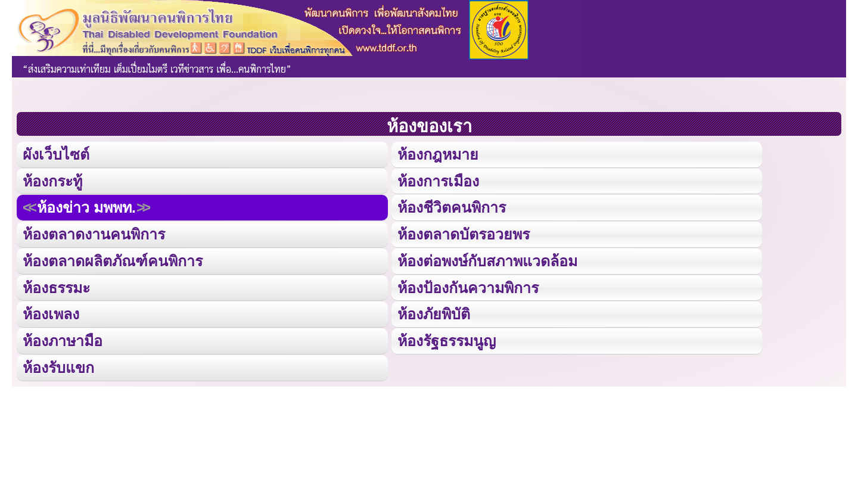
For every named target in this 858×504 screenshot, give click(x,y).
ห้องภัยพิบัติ (433, 311)
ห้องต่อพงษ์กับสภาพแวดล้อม (487, 259)
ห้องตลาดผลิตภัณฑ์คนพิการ (112, 259)
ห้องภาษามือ (63, 338)
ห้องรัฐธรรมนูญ (446, 338)
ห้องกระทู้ (52, 180)
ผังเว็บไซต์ (55, 154)
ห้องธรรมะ (56, 285)
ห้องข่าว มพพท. (86, 206)
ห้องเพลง (51, 311)
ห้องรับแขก (58, 364)
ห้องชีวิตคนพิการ (451, 206)
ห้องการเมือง (437, 180)
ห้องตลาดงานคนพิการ (94, 233)
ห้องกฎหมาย (437, 154)
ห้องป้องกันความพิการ (467, 285)
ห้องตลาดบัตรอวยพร (463, 233)
